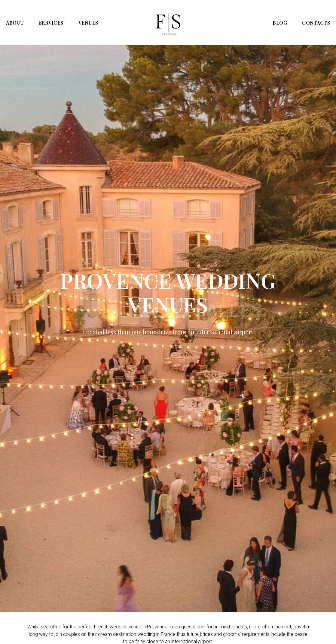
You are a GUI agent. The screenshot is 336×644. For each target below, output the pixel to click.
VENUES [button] (88, 23)
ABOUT (15, 23)
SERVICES (51, 23)
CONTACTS (316, 23)
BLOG (280, 23)
